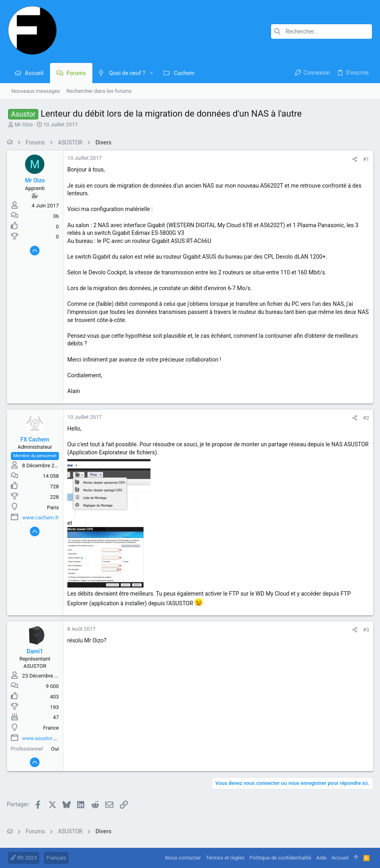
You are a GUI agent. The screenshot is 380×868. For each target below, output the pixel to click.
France (52, 728)
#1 (365, 159)
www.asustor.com (44, 738)
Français (56, 858)
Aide (322, 858)
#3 (365, 630)
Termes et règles (225, 858)
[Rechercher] (322, 31)
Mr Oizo (24, 124)
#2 (365, 418)
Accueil (340, 858)
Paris (54, 507)
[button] (151, 73)
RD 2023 (24, 858)
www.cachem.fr (42, 518)
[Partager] (354, 159)
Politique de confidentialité (280, 858)
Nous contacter (183, 858)
